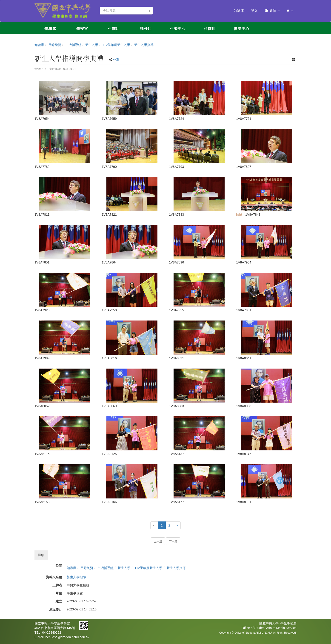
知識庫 (39, 45)
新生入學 (92, 45)
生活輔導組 (73, 45)
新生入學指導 (144, 45)
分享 (116, 60)
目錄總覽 (55, 45)
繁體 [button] (272, 11)
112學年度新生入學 (116, 45)
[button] (290, 11)
